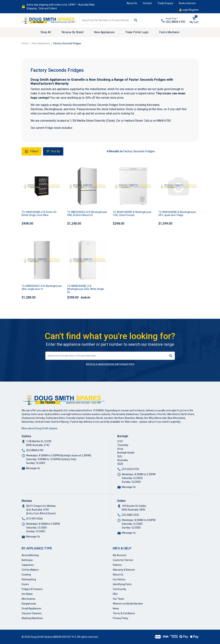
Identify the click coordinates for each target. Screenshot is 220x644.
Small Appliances (31, 608)
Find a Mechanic (169, 32)
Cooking (26, 575)
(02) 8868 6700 (176, 22)
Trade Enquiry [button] (165, 3)
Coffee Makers (30, 570)
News (116, 608)
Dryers (25, 584)
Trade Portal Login (137, 32)
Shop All (46, 32)
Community (119, 589)
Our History (119, 579)
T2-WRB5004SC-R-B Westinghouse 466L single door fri (42, 287)
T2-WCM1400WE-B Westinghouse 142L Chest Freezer (132, 214)
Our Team (118, 599)
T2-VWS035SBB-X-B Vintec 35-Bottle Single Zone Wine (39, 214)
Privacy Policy (121, 618)
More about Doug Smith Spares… (40, 428)
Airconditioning (30, 555)
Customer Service (123, 560)
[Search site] (136, 20)
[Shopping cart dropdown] (194, 20)
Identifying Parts (122, 584)
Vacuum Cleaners (32, 613)
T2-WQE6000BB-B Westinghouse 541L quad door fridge (177, 214)
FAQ (115, 594)
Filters (32, 151)
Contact (147, 3)
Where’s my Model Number (128, 604)
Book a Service (187, 3)
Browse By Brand (72, 32)
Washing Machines (32, 618)
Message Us (33, 468)
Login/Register (189, 10)
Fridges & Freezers (32, 589)
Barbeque (27, 560)
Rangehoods (29, 604)
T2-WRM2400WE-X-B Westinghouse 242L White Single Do (86, 289)
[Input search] (106, 20)
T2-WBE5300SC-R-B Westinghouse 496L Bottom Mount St (87, 214)
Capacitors (28, 565)
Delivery (117, 565)
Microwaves (28, 599)
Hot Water (27, 594)
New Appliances (104, 32)
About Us (132, 3)
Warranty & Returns (124, 570)
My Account (120, 555)
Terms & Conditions (124, 613)
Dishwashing (29, 579)
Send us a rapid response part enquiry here (110, 364)
